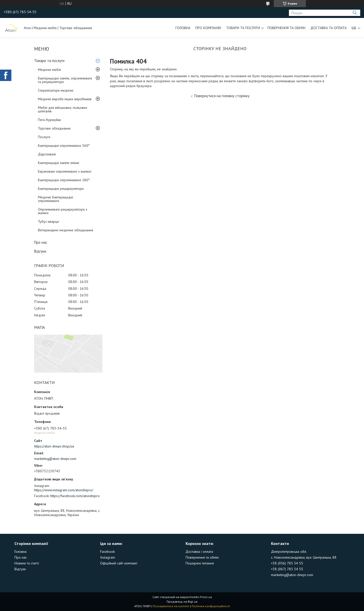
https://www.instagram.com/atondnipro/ (64, 490)
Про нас (41, 242)
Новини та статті (27, 563)
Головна (183, 28)
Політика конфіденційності (211, 606)
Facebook (107, 552)
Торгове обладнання (54, 128)
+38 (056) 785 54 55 (287, 563)
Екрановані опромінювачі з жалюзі (65, 171)
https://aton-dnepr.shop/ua (54, 446)
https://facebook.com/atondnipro (75, 496)
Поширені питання (200, 563)
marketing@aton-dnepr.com (55, 459)
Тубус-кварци (48, 221)
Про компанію (208, 28)
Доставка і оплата (199, 552)
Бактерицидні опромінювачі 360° (64, 146)
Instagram (108, 557)
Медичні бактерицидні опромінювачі (55, 199)
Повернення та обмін (286, 28)
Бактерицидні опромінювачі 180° (64, 180)
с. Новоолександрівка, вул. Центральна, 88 (304, 557)
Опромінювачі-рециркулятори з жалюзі (63, 211)
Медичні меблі (49, 70)
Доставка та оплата (328, 28)
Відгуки (40, 251)
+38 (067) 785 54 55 (287, 569)
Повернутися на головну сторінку (222, 96)
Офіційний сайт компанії (119, 563)
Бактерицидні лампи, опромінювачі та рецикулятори (65, 80)
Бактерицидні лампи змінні (59, 163)
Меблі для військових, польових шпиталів (63, 109)
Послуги (44, 137)
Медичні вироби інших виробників (65, 99)
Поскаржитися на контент (171, 606)
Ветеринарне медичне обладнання (65, 230)
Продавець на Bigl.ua (182, 602)
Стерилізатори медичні (56, 90)
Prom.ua (206, 597)
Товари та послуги (243, 28)
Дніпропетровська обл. (289, 552)
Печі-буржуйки (49, 120)
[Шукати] (355, 13)
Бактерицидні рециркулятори (61, 189)
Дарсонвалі (47, 154)
